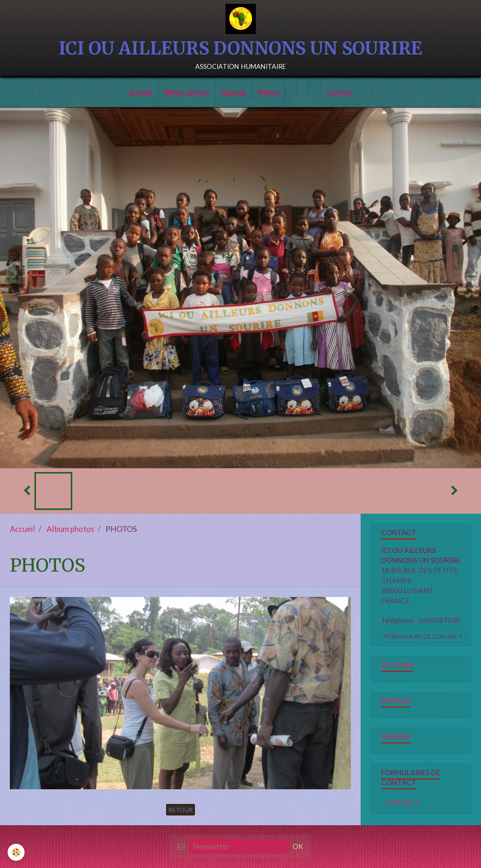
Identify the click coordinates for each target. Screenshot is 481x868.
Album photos (187, 92)
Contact (339, 92)
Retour (181, 810)
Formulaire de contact (423, 636)
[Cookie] (16, 852)
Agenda (233, 92)
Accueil (141, 92)
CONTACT (402, 803)
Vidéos (268, 92)
